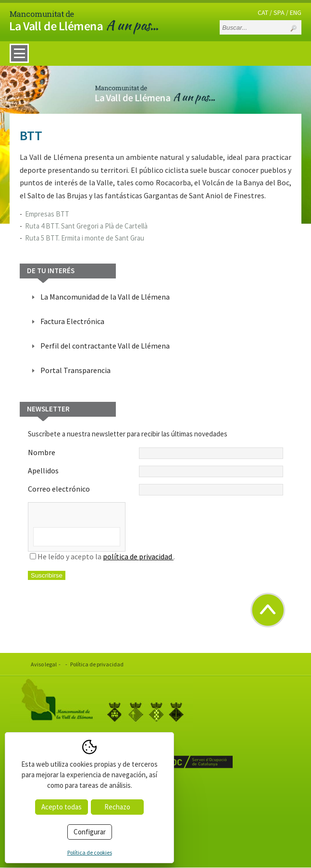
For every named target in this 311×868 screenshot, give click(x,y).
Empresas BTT (47, 214)
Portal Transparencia (75, 370)
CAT (263, 12)
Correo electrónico (155, 490)
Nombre (155, 453)
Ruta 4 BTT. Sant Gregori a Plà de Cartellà (86, 226)
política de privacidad (138, 556)
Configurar (90, 832)
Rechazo (117, 807)
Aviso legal (44, 664)
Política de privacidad (97, 664)
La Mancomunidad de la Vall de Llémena (105, 297)
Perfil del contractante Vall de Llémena (105, 346)
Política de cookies (90, 852)
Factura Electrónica (72, 321)
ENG (296, 12)
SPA (279, 12)
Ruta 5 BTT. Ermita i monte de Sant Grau (85, 238)
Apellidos (155, 471)
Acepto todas (62, 807)
